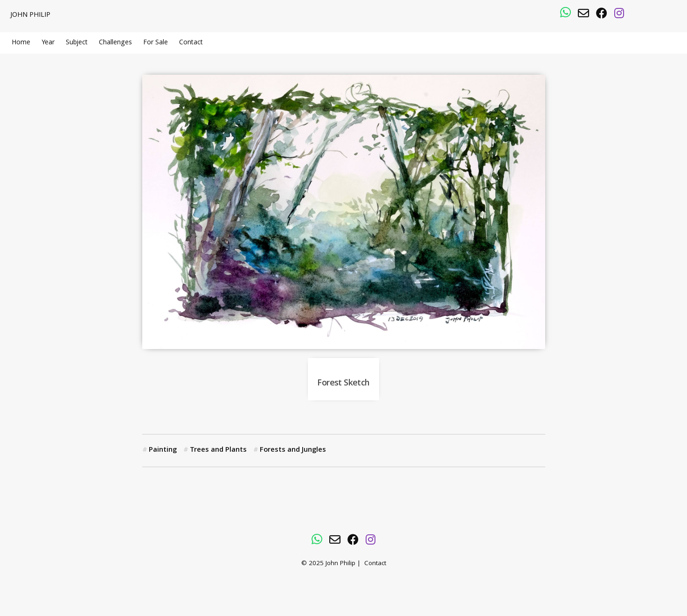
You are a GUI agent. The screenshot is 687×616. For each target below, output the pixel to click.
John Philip (30, 15)
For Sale (156, 43)
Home (21, 43)
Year (48, 43)
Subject (77, 43)
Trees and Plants (218, 450)
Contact (191, 43)
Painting (163, 450)
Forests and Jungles (293, 450)
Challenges (115, 43)
